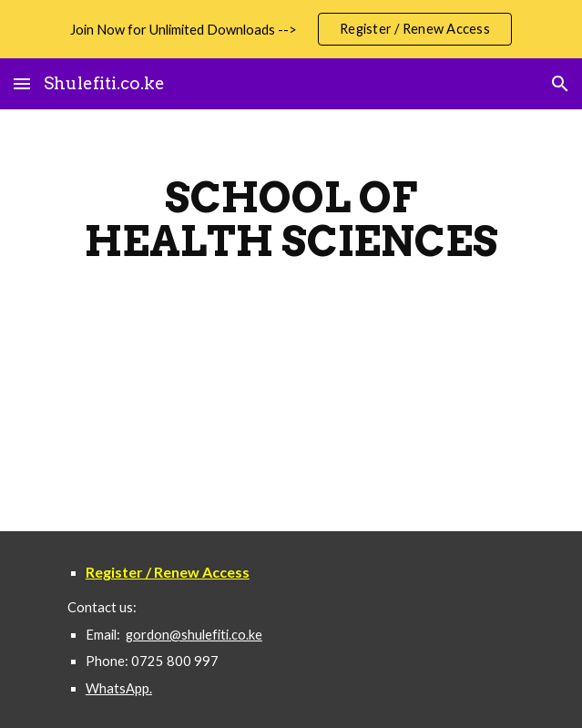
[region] (291, 29)
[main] (291, 220)
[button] (22, 83)
